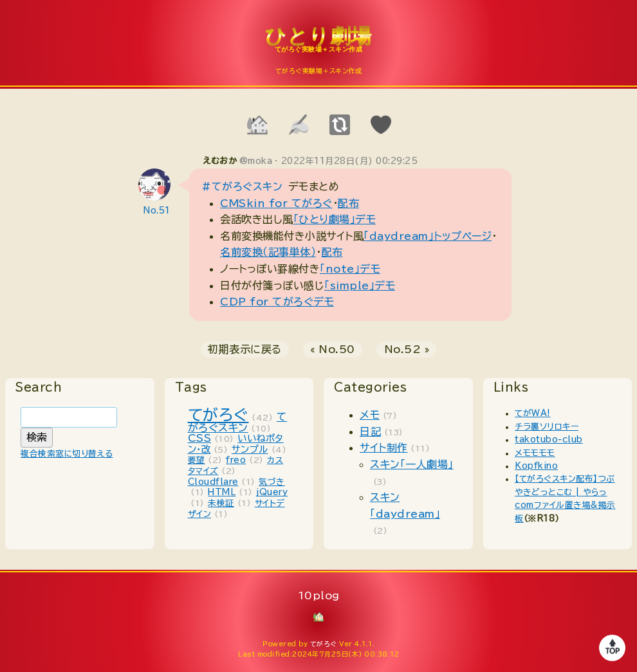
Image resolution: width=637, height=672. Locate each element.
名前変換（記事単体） (268, 252)
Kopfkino (536, 466)
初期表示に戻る (245, 349)
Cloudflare (213, 482)
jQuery (272, 492)
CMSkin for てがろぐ (276, 203)
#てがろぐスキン (242, 186)
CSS (200, 438)
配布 (348, 203)
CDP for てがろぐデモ (277, 302)
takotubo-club (549, 440)
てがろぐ (218, 415)
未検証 (221, 503)
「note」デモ (350, 269)
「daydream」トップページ (428, 236)
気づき (272, 482)
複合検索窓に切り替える (67, 454)
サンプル (250, 449)
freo (236, 460)
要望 (197, 460)
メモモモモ (535, 453)
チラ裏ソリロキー (547, 427)
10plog (318, 46)
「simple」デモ (360, 286)
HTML (222, 492)
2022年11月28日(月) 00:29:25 (350, 161)
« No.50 (333, 349)
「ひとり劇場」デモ (335, 219)
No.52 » (407, 349)
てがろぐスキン (238, 422)
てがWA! (533, 413)
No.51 (157, 211)
